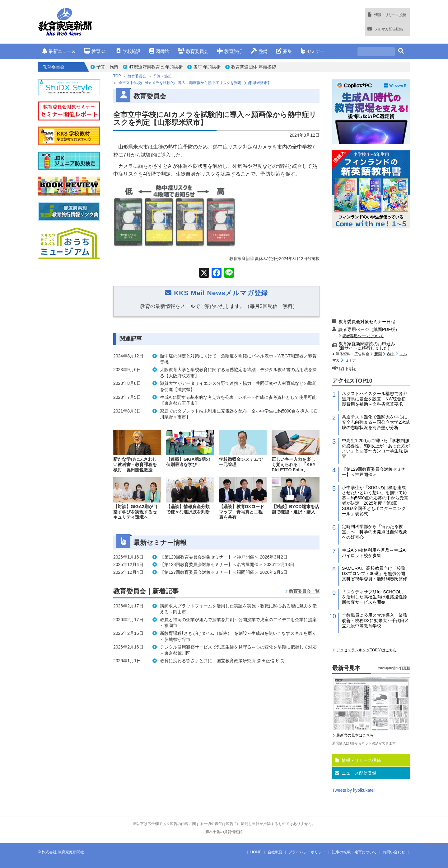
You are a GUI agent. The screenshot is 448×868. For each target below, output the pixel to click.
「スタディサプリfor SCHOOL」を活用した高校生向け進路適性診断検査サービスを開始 (375, 597)
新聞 (378, 354)
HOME (256, 852)
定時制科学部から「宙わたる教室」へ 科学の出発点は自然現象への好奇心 (375, 532)
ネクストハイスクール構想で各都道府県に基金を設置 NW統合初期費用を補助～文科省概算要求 (375, 399)
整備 (259, 51)
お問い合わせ (394, 852)
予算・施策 (107, 67)
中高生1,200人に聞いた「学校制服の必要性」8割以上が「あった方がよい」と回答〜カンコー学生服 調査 (376, 448)
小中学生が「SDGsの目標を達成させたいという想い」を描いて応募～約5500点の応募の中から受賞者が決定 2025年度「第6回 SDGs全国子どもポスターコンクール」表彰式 (375, 501)
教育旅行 (229, 51)
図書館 (159, 51)
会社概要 (275, 852)
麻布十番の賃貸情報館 (224, 832)
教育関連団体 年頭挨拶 (254, 67)
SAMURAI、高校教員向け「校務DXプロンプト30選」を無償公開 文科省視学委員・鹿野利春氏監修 (376, 573)
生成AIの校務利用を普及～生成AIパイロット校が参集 (374, 553)
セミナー (313, 51)
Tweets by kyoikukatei (353, 790)
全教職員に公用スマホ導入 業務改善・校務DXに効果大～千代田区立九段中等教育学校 (375, 620)
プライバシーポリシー (307, 852)
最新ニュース (59, 51)
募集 (284, 51)
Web (390, 354)
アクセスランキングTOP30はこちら (366, 650)
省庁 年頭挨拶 (207, 67)
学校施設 (128, 51)
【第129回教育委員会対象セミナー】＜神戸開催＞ (374, 472)
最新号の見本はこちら (355, 735)
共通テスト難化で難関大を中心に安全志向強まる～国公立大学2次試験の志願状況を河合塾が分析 (376, 422)
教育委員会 (193, 51)
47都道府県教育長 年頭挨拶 (156, 67)
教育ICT (96, 51)
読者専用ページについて (363, 336)
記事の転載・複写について (354, 852)
